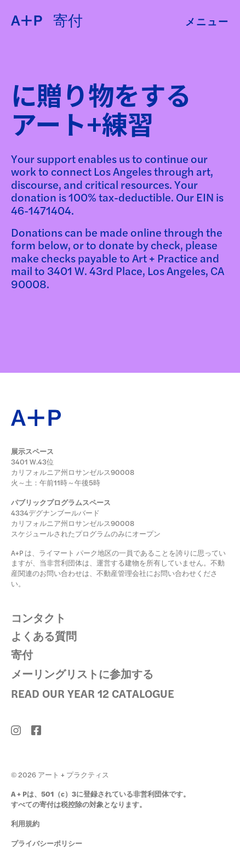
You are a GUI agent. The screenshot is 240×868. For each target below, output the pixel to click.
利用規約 (25, 823)
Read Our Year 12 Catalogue (93, 693)
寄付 (22, 654)
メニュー (207, 21)
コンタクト (38, 618)
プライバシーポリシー (47, 843)
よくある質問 (44, 636)
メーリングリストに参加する (82, 673)
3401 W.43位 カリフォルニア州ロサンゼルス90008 (73, 467)
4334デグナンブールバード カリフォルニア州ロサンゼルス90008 (73, 518)
